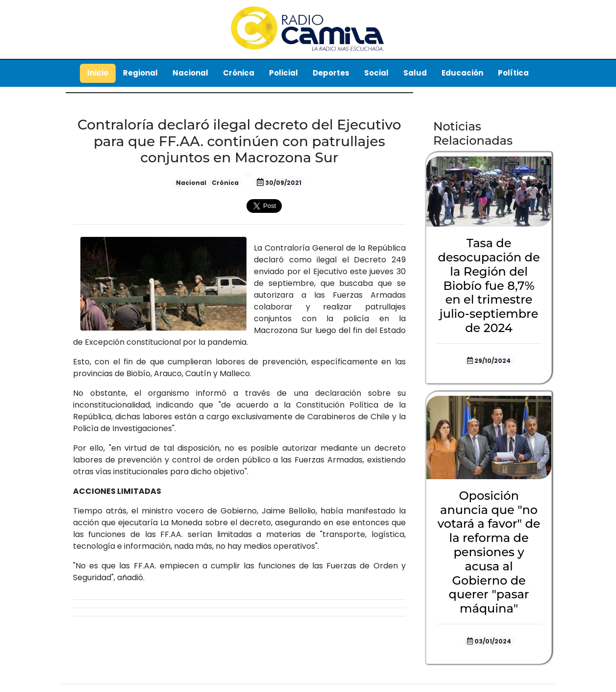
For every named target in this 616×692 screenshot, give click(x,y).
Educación (462, 73)
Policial (283, 73)
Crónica (239, 73)
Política (513, 73)
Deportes (331, 73)
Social (376, 73)
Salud (415, 73)
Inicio (98, 73)
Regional (140, 73)
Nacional (190, 73)
